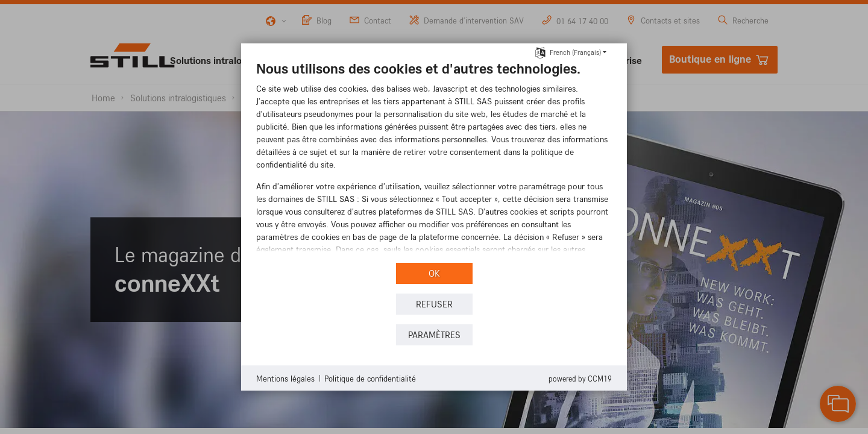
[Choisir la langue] (540, 51)
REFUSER (434, 304)
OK (434, 273)
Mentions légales (285, 378)
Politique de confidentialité (370, 378)
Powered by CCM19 (580, 379)
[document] (434, 160)
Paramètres (434, 335)
